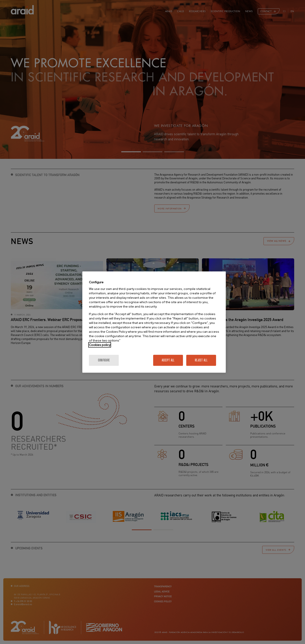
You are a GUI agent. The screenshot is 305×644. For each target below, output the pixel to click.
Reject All (201, 360)
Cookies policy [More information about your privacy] (100, 345)
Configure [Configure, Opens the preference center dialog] (104, 360)
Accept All (168, 360)
